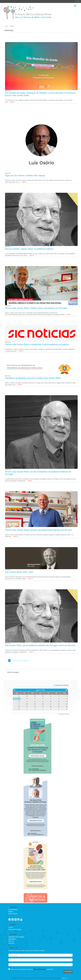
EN (78, 1)
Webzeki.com (64, 978)
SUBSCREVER (68, 972)
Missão (11, 912)
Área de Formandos (15, 929)
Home (7, 26)
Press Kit (11, 943)
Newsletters (12, 939)
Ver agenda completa (64, 714)
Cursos (11, 927)
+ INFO (11, 102)
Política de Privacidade (39, 969)
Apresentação (13, 910)
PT (76, 1)
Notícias (11, 941)
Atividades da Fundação (16, 937)
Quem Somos (13, 914)
